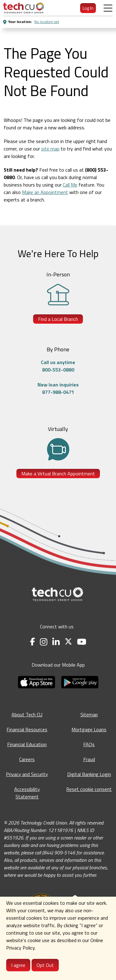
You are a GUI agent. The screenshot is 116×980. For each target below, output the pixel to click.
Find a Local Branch (58, 319)
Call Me (70, 185)
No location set (47, 22)
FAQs (89, 744)
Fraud (89, 759)
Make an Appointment (45, 192)
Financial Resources (27, 729)
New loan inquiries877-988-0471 (58, 388)
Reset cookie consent (89, 789)
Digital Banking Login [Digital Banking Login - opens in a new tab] (89, 774)
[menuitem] (24, 8)
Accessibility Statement (27, 793)
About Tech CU (27, 714)
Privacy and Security (27, 774)
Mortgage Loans (89, 729)
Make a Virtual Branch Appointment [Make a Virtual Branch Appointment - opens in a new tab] (58, 474)
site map (50, 149)
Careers (27, 759)
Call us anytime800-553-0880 (58, 366)
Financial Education (27, 744)
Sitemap (89, 714)
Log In (88, 8)
